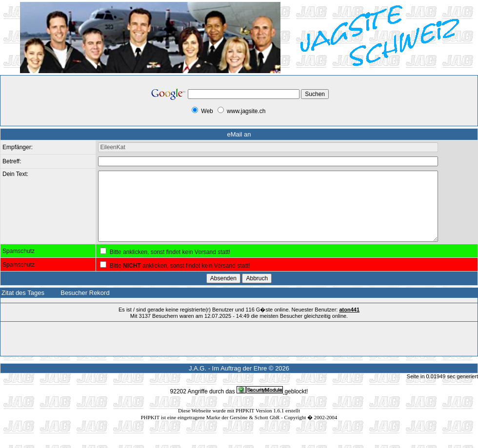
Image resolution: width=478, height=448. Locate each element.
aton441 (349, 324)
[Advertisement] (73, 104)
